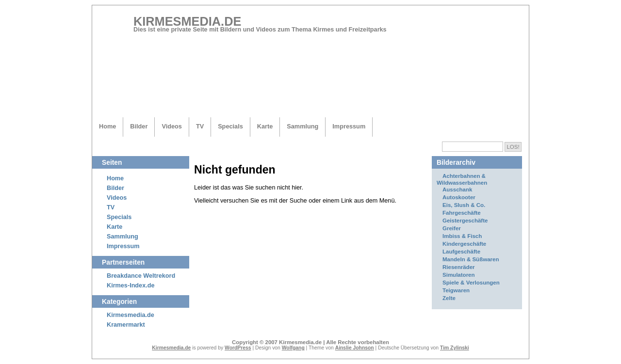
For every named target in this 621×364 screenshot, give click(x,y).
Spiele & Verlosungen (471, 283)
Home (107, 126)
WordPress (238, 348)
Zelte (449, 298)
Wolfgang (293, 348)
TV (200, 126)
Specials (230, 126)
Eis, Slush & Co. (464, 205)
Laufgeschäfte (461, 252)
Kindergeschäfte (464, 244)
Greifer (452, 228)
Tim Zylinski (455, 348)
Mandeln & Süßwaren (471, 259)
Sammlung (302, 126)
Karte (265, 126)
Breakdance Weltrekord (141, 276)
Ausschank (457, 190)
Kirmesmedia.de (187, 21)
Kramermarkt (126, 325)
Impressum (349, 126)
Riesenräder (459, 267)
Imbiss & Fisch (462, 236)
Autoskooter (459, 197)
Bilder (139, 126)
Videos (172, 126)
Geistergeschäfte (465, 221)
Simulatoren (459, 275)
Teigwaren (456, 290)
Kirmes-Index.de (131, 285)
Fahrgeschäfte (462, 213)
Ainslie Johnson (355, 348)
